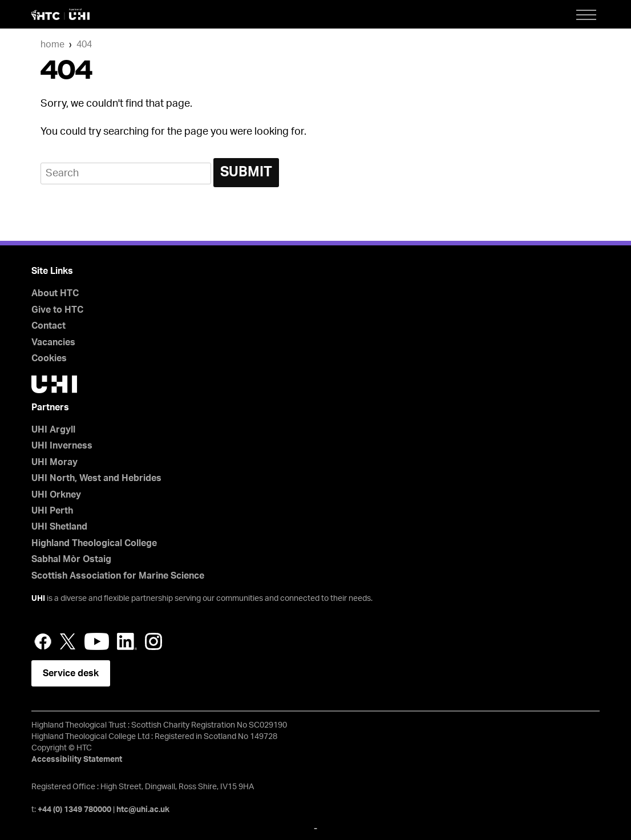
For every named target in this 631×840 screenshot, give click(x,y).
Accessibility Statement (77, 760)
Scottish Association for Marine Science (118, 576)
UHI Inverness (62, 446)
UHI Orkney (56, 495)
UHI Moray (54, 462)
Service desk (71, 673)
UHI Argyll (53, 430)
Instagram (153, 641)
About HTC (55, 293)
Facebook (43, 641)
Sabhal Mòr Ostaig (71, 559)
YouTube (97, 641)
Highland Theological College (94, 543)
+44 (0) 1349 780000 (74, 810)
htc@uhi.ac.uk (143, 810)
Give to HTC (57, 310)
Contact (48, 326)
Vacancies (53, 342)
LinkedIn (127, 641)
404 (84, 45)
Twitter (68, 641)
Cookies (49, 358)
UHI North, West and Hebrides (96, 478)
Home (52, 45)
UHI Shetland (59, 527)
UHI (38, 599)
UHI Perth (52, 511)
